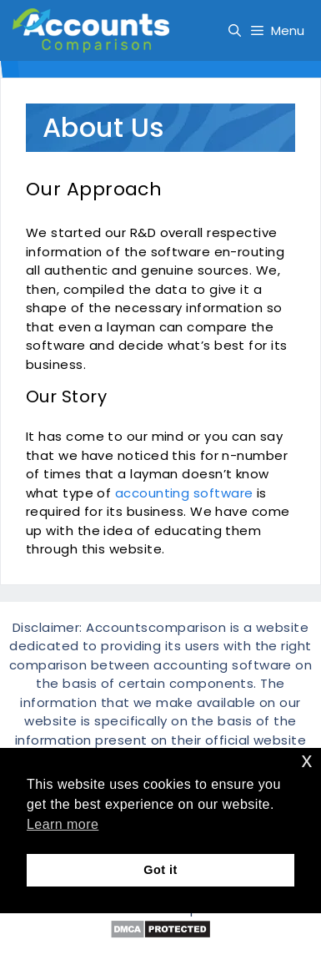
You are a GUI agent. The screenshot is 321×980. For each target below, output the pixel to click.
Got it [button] (160, 870)
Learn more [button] (63, 824)
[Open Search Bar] (235, 30)
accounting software (184, 493)
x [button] (307, 760)
